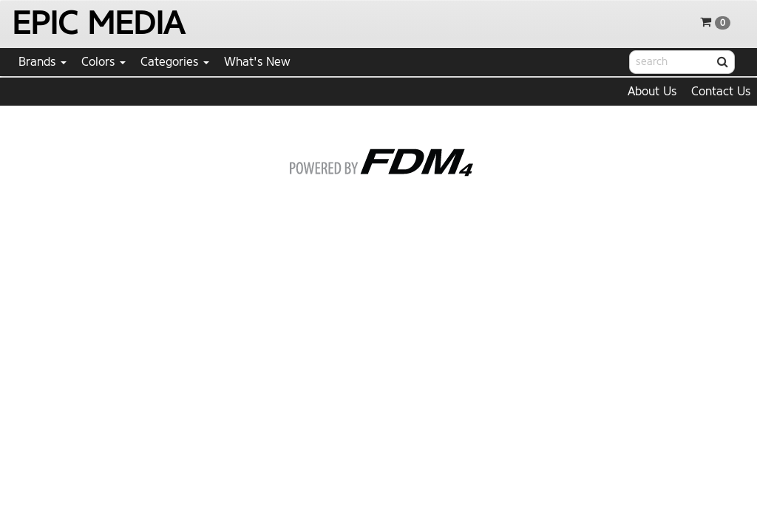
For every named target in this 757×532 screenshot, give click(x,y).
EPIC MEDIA (98, 23)
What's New (257, 62)
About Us (652, 91)
